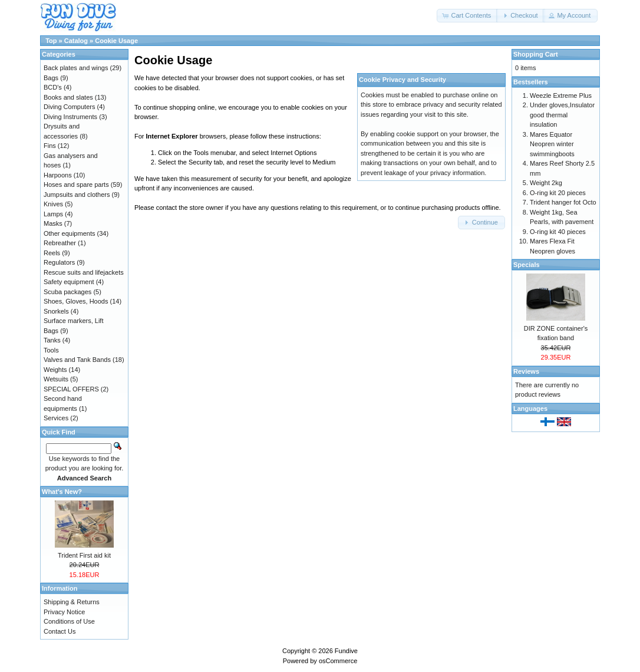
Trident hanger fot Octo (563, 202)
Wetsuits (56, 379)
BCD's (53, 87)
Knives (53, 204)
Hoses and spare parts (76, 185)
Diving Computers (69, 107)
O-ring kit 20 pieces (558, 193)
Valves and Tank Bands (77, 360)
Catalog (76, 41)
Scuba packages (67, 292)
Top (51, 41)
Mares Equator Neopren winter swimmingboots (552, 144)
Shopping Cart (536, 54)
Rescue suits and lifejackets (84, 272)
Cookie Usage (116, 41)
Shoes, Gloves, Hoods (76, 301)
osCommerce (338, 661)
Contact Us (60, 631)
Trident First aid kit (84, 555)
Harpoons (58, 175)
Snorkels (56, 311)
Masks (53, 223)
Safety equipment (69, 282)
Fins (50, 146)
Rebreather (60, 243)
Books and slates (68, 97)
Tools (51, 350)
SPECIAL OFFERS (71, 389)
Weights (55, 370)
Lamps (53, 214)
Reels (52, 253)
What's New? (62, 492)
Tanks (52, 340)
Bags (51, 78)
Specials (527, 265)
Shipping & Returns (72, 602)
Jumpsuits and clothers (77, 195)
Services (56, 418)
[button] (467, 16)
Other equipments (69, 233)
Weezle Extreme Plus (561, 95)
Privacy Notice (64, 612)
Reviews (526, 371)
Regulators (59, 262)
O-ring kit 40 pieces (558, 232)
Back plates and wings (76, 68)
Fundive (346, 651)
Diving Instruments (70, 117)
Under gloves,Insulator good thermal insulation (562, 115)
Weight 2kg (546, 183)
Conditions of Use (69, 621)
